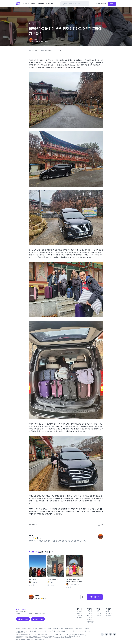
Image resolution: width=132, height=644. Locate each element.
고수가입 (112, 4)
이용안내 (89, 611)
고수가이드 (100, 613)
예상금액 (89, 615)
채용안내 (79, 613)
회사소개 (79, 611)
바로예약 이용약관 (69, 629)
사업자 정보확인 (79, 629)
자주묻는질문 (110, 613)
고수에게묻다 (90, 622)
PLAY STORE (38, 619)
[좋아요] (33, 525)
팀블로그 (79, 615)
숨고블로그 (80, 618)
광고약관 (24, 629)
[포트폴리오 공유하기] (101, 525)
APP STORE (23, 619)
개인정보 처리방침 (33, 629)
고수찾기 (89, 618)
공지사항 (109, 611)
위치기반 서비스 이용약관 (45, 629)
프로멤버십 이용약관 (58, 629)
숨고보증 (89, 620)
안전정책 (89, 613)
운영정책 (109, 615)
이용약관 (18, 629)
